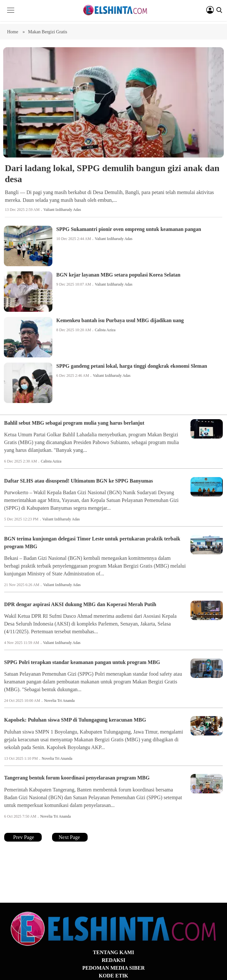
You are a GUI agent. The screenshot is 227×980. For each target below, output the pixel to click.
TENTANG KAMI (113, 952)
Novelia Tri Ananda (59, 701)
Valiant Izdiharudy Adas (62, 210)
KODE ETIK (113, 976)
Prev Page (23, 837)
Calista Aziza (105, 330)
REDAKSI (114, 960)
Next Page (70, 837)
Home (13, 32)
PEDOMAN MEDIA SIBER (114, 968)
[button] (11, 15)
